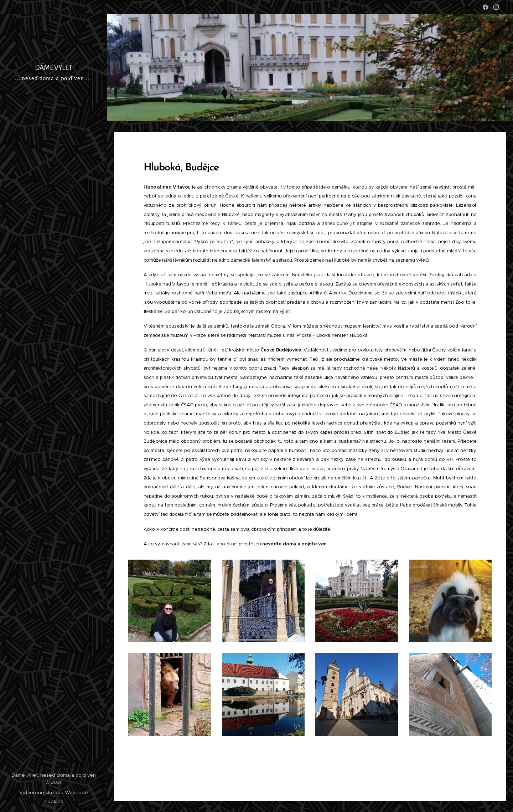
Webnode (76, 793)
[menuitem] (53, 179)
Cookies (54, 801)
